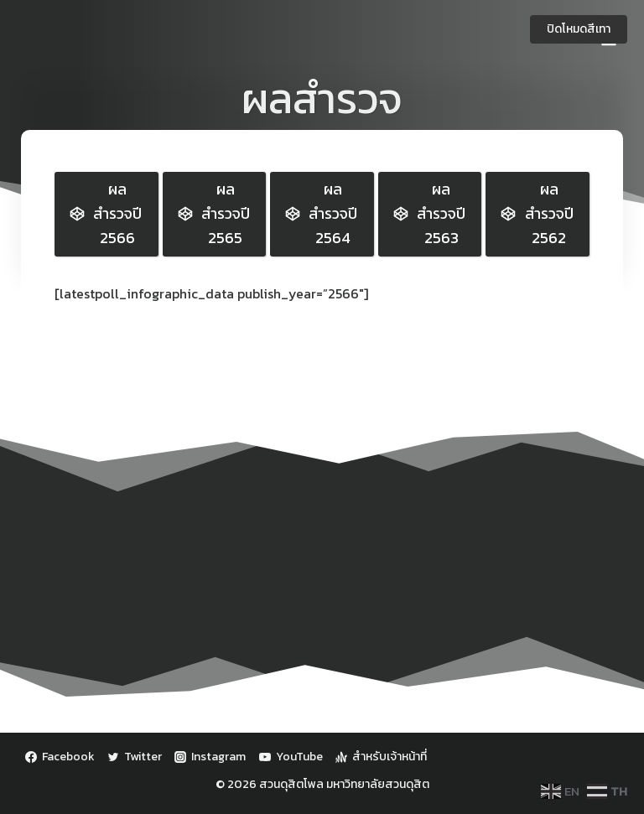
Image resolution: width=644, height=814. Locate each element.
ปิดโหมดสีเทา (579, 29)
